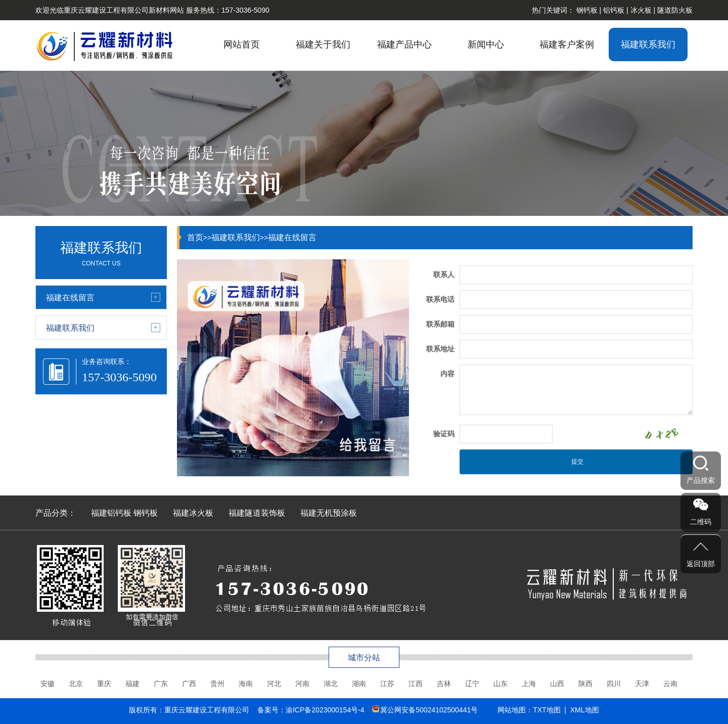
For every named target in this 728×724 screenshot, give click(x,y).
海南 (246, 684)
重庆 (104, 684)
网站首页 (242, 44)
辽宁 (472, 684)
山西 (557, 684)
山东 (500, 684)
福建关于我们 (323, 44)
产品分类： (56, 513)
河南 (302, 684)
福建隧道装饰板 (257, 513)
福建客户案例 (567, 44)
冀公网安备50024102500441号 (429, 710)
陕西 (585, 684)
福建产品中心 (404, 44)
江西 (416, 684)
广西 (189, 684)
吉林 (444, 684)
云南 (670, 684)
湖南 (359, 684)
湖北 (331, 684)
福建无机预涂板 (329, 513)
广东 (161, 684)
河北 (274, 684)
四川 (614, 684)
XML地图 (585, 710)
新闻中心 (486, 44)
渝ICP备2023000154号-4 (325, 710)
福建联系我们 (648, 44)
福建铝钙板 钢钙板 (124, 513)
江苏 (387, 684)
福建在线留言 (292, 237)
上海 (529, 684)
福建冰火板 (193, 513)
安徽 (48, 684)
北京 (76, 684)
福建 (132, 684)
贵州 (217, 684)
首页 (195, 237)
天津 (642, 684)
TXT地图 (547, 710)
